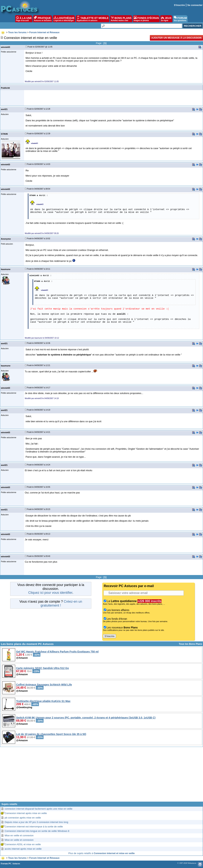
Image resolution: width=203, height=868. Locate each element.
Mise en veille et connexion (19, 835)
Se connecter (195, 5)
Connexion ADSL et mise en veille (23, 844)
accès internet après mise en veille (23, 849)
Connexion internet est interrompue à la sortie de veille (34, 827)
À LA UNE (24, 19)
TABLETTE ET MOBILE (93, 19)
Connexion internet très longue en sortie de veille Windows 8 (37, 831)
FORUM (180, 19)
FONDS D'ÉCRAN (146, 19)
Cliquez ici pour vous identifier (50, 593)
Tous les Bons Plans (190, 644)
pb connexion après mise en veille (23, 818)
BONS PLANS (121, 19)
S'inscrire (179, 5)
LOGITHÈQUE (64, 19)
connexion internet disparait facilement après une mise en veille (39, 809)
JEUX (166, 19)
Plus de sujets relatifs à (101, 853)
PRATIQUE (43, 19)
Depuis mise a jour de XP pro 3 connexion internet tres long (36, 822)
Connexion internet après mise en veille (26, 813)
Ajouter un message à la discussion (176, 38)
